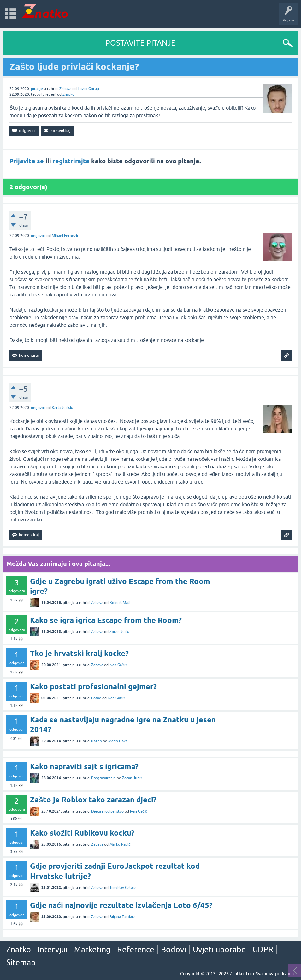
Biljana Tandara (122, 917)
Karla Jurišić (62, 408)
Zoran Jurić (119, 632)
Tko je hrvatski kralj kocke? (79, 653)
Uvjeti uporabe (219, 949)
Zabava (65, 89)
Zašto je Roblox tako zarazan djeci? (93, 800)
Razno (97, 741)
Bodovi (174, 949)
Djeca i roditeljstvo (107, 811)
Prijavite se (27, 161)
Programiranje (103, 778)
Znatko (68, 94)
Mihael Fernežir (65, 236)
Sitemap (21, 962)
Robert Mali (120, 603)
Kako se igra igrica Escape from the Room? (106, 620)
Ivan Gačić (118, 665)
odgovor (38, 236)
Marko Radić (120, 844)
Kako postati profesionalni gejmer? (93, 687)
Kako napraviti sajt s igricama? (84, 767)
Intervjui (53, 949)
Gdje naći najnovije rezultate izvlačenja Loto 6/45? (121, 905)
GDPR (263, 949)
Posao (96, 698)
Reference (136, 949)
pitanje (37, 89)
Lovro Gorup (88, 89)
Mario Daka (118, 741)
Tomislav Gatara (123, 888)
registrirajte (71, 161)
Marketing (92, 949)
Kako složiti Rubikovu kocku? (82, 833)
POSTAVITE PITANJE (140, 43)
